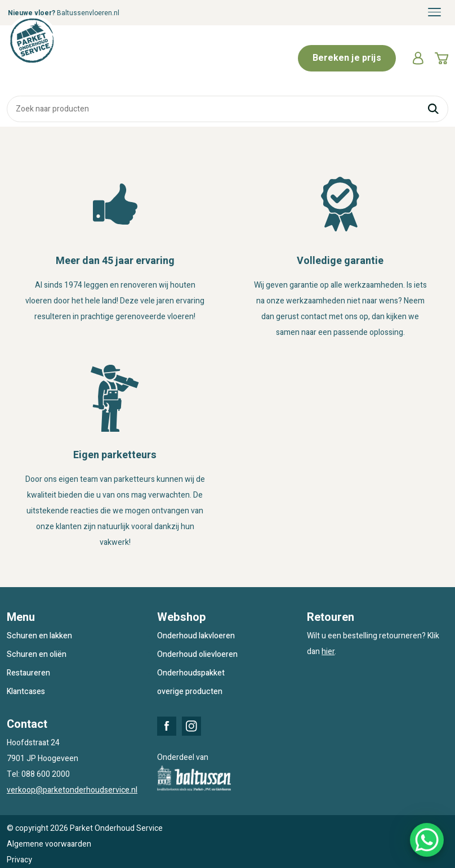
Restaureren (28, 673)
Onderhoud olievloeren (197, 654)
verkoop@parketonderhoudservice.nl (72, 790)
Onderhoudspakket (191, 673)
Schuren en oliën (37, 654)
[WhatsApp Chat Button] (427, 840)
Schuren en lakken (39, 636)
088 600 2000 (46, 774)
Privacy (19, 860)
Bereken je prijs (347, 58)
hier (328, 652)
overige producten (190, 692)
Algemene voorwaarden (49, 844)
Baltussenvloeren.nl (88, 13)
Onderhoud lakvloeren (196, 636)
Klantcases (26, 692)
